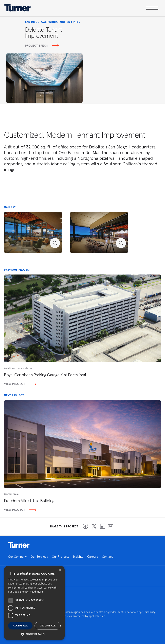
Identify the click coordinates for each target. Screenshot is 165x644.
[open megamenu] (120, 8)
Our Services (39, 557)
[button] (34, 634)
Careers (93, 557)
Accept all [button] (20, 626)
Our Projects (60, 557)
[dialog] (34, 603)
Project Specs (42, 46)
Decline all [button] (48, 626)
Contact (107, 557)
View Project (20, 384)
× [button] (60, 570)
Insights (78, 557)
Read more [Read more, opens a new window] (36, 592)
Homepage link (19, 545)
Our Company (17, 557)
